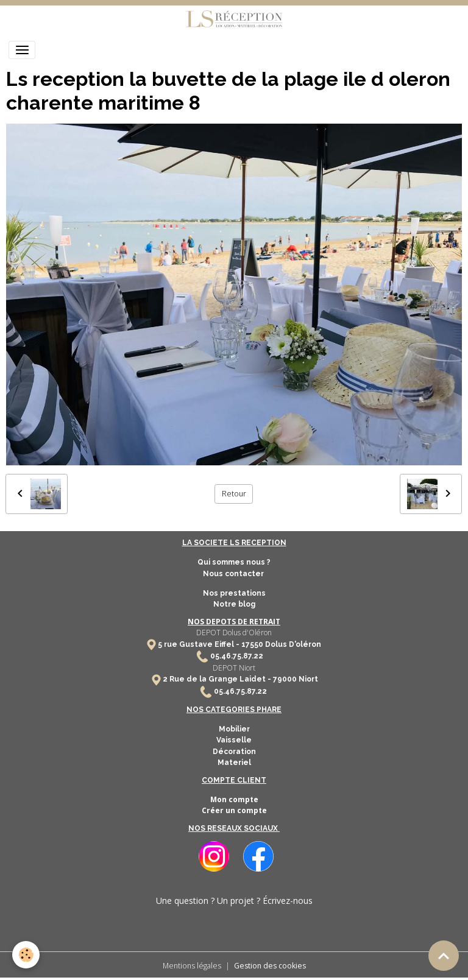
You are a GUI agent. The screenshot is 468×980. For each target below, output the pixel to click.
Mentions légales (192, 966)
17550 (252, 644)
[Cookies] (26, 955)
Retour (234, 494)
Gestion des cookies (270, 966)
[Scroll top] (444, 956)
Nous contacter (234, 574)
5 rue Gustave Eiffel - (200, 644)
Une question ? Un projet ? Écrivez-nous (234, 901)
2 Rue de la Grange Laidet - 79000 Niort (240, 679)
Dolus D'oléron (292, 644)
